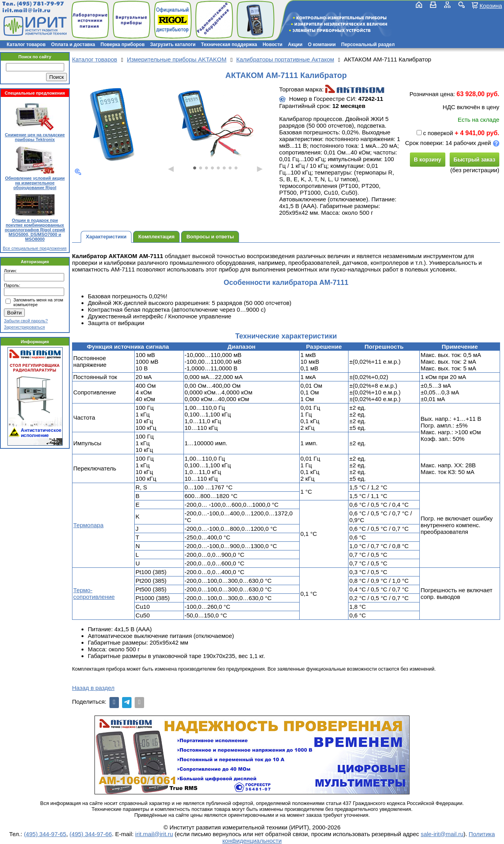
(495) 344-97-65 (45, 834)
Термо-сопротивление (94, 593)
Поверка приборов (122, 45)
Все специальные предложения (35, 248)
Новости (272, 45)
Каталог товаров (26, 45)
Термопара (88, 525)
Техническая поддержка (229, 45)
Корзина (491, 6)
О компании (322, 45)
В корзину (428, 160)
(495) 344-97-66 (91, 834)
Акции (295, 45)
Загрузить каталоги (173, 45)
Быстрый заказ (474, 160)
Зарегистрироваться (24, 327)
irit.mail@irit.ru (27, 10)
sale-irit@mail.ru (442, 834)
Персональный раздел (368, 45)
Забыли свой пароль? (26, 321)
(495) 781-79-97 (40, 4)
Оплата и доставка (73, 45)
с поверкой (435, 133)
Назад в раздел (93, 688)
